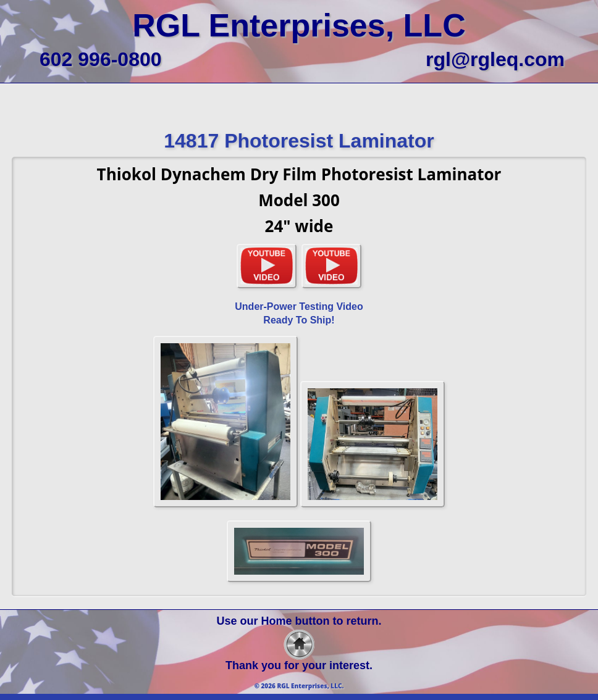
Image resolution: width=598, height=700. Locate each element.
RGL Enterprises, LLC (299, 25)
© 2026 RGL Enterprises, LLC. (299, 686)
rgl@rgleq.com (495, 59)
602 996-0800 (101, 59)
